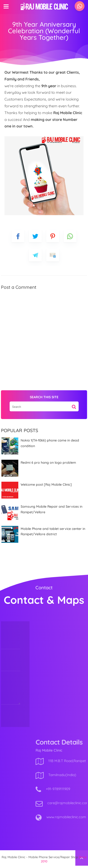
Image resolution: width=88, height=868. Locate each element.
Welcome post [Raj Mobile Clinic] (46, 485)
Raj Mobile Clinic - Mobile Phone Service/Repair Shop (40, 857)
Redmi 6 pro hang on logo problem (48, 463)
